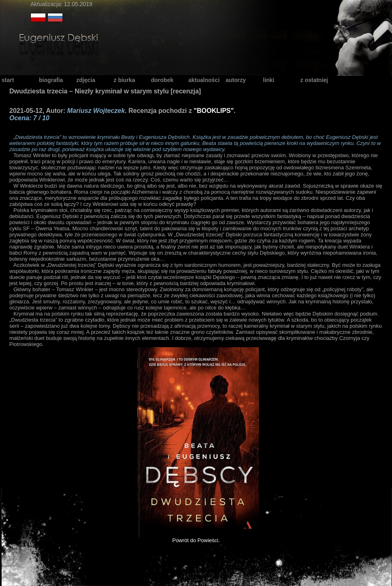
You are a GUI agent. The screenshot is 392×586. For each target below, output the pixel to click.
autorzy (236, 80)
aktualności (204, 80)
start (8, 80)
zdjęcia (86, 80)
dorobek (162, 80)
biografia (51, 80)
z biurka (124, 80)
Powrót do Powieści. (196, 540)
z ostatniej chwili (314, 81)
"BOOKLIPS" (214, 111)
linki (269, 80)
